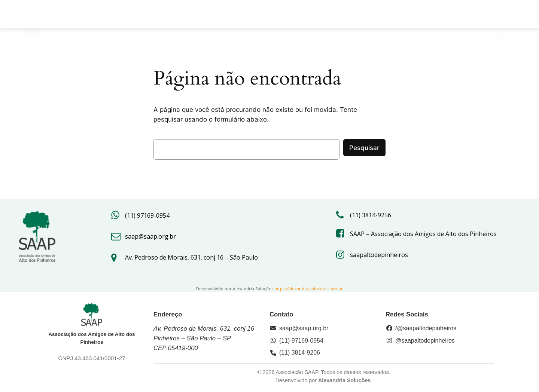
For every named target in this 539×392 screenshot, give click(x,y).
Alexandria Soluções (344, 380)
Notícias (350, 15)
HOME (121, 15)
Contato (450, 15)
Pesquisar (364, 148)
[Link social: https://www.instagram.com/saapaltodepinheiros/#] (521, 15)
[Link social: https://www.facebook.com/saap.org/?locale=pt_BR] (504, 15)
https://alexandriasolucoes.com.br (309, 289)
